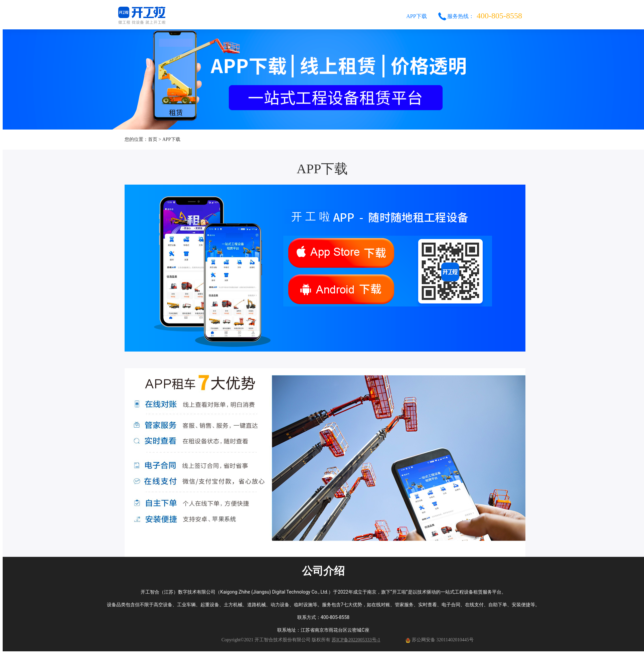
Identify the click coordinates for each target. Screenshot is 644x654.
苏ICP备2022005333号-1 (356, 640)
